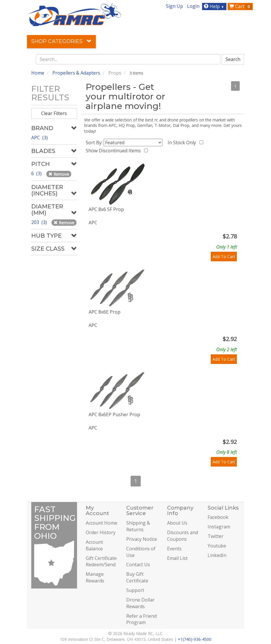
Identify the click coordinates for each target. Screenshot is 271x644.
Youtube (217, 546)
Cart (241, 6)
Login (193, 6)
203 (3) (40, 222)
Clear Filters (54, 113)
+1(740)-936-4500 (195, 639)
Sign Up (174, 6)
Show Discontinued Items (114, 151)
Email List (177, 558)
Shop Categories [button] (61, 41)
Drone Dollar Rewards (140, 603)
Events (174, 549)
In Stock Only (183, 143)
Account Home (101, 523)
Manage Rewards (95, 577)
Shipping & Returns (138, 526)
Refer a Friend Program (141, 619)
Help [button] (215, 6)
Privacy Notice (142, 539)
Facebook (218, 517)
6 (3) (37, 173)
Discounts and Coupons (183, 536)
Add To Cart (224, 257)
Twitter (216, 536)
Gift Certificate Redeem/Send (101, 561)
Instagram (219, 527)
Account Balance (94, 545)
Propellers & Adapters (76, 73)
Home (38, 73)
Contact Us (138, 565)
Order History (101, 532)
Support (135, 590)
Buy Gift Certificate (137, 577)
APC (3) (40, 138)
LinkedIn (217, 555)
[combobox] (128, 59)
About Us (177, 523)
